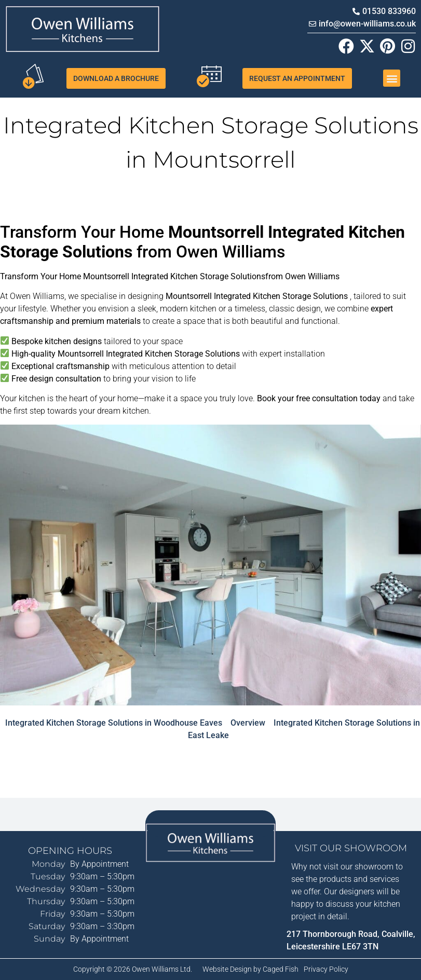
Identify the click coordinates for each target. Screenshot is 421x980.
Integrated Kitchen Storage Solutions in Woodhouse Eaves (114, 723)
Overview (248, 723)
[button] (392, 78)
